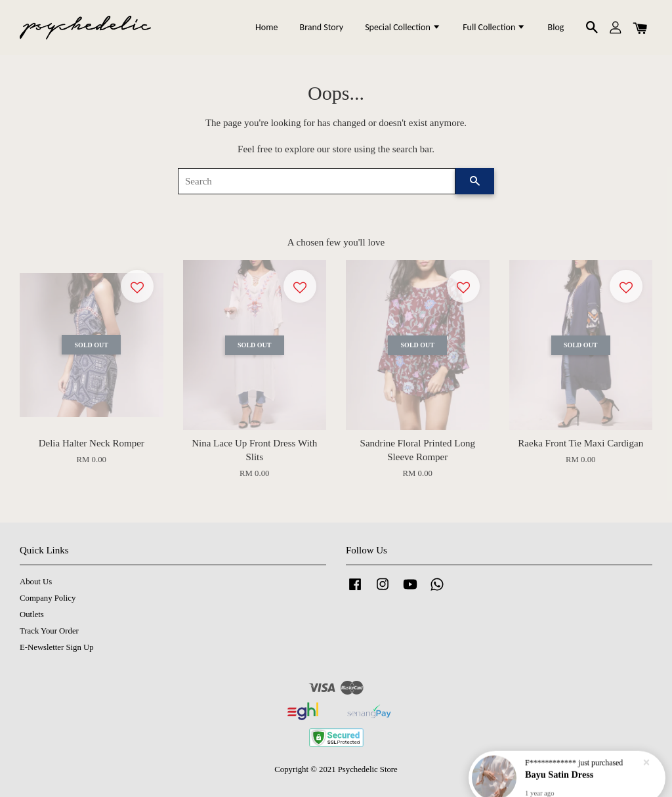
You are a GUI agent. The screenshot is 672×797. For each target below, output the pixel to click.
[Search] (317, 181)
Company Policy (48, 598)
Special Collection (403, 27)
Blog (556, 27)
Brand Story (322, 27)
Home (266, 27)
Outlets (32, 614)
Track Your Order (49, 631)
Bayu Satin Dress (559, 770)
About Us (36, 582)
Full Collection (494, 27)
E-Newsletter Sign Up (57, 647)
